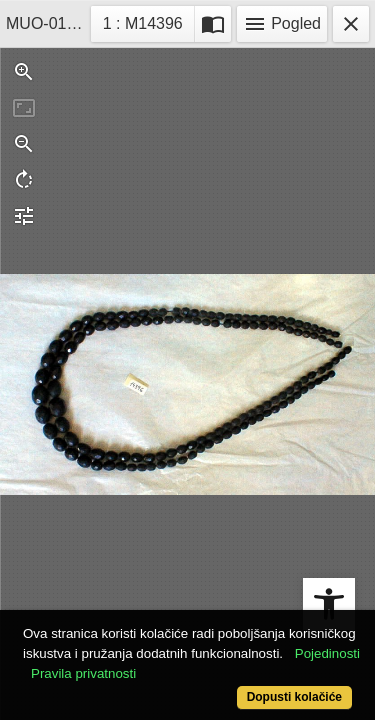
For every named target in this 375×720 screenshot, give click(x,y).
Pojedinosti (327, 653)
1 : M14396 (148, 21)
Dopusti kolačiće (294, 697)
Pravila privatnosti (83, 673)
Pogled (282, 24)
